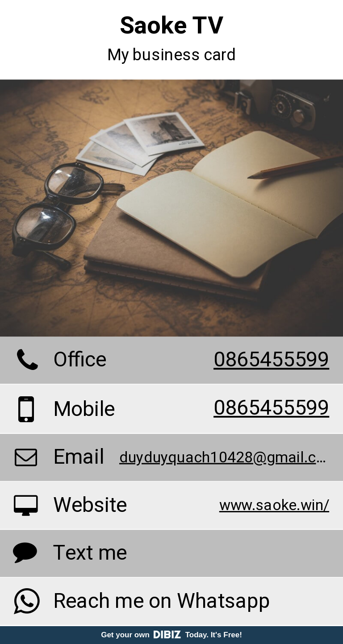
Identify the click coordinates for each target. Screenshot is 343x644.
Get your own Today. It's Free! (171, 635)
